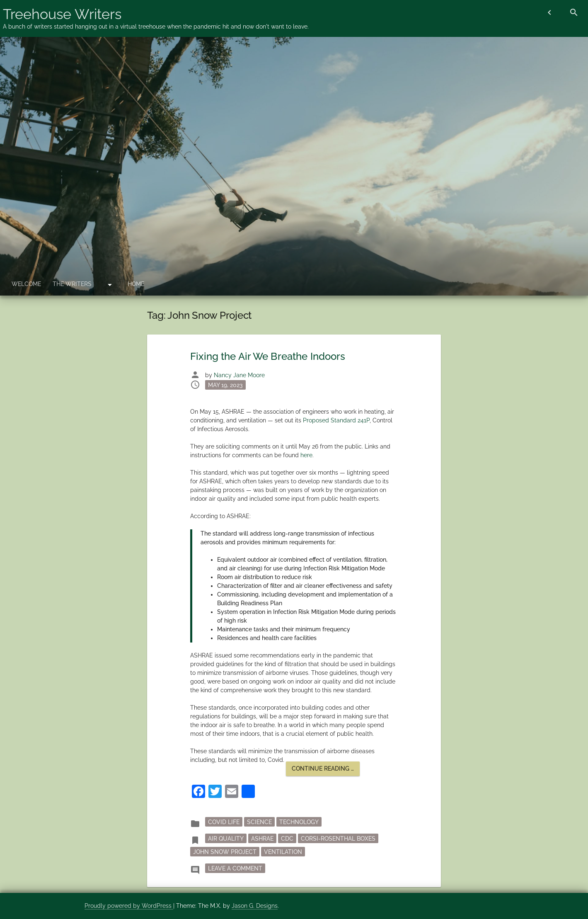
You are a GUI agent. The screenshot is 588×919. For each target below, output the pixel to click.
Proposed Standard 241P (336, 420)
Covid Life (224, 822)
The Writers (72, 284)
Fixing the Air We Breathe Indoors (268, 356)
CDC (287, 839)
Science (259, 822)
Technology (299, 822)
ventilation (283, 852)
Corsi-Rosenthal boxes (338, 839)
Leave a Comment (237, 868)
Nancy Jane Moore (239, 375)
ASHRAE (262, 839)
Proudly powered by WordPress (129, 906)
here (306, 455)
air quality (226, 839)
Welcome (26, 284)
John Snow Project (225, 852)
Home (136, 284)
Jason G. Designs (255, 906)
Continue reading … (326, 770)
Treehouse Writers (62, 14)
